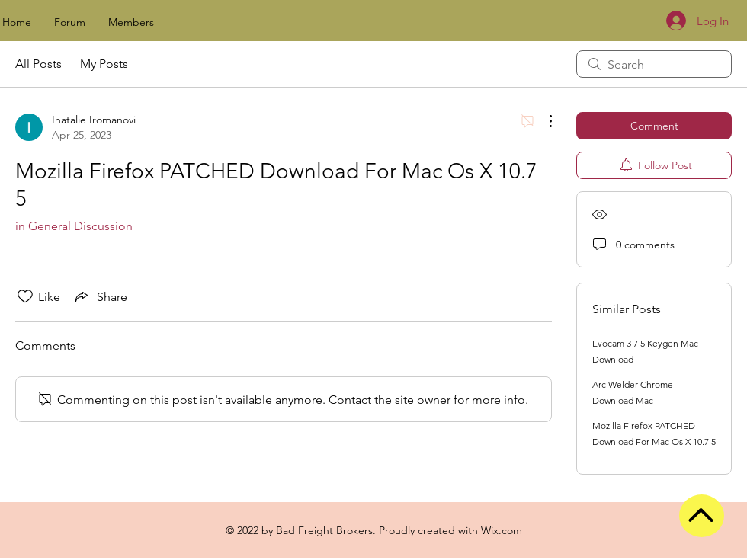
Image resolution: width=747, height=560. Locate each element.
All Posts (38, 64)
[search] (654, 64)
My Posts (104, 64)
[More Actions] (543, 121)
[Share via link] (100, 296)
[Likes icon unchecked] (25, 296)
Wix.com (502, 530)
